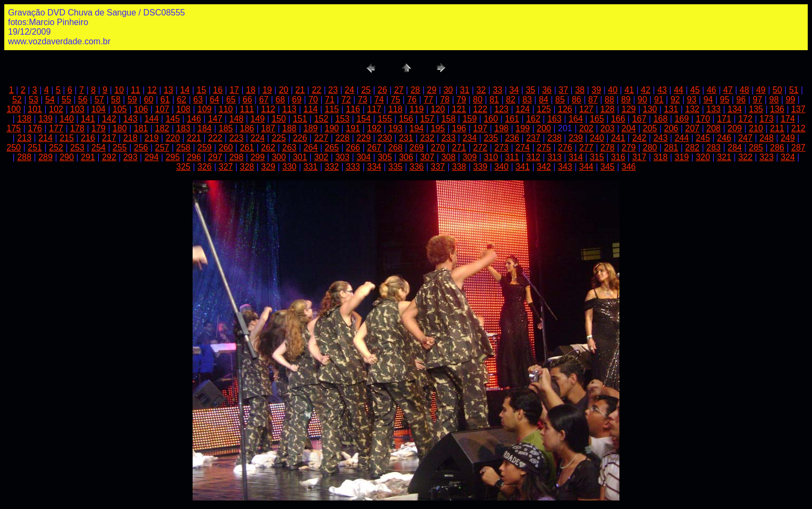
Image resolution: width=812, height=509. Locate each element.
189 (311, 128)
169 (682, 119)
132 (692, 109)
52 (17, 100)
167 (639, 119)
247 (746, 138)
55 (67, 100)
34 (514, 90)
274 (523, 148)
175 (14, 128)
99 (791, 100)
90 (642, 100)
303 (342, 157)
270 (438, 148)
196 (459, 128)
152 (321, 119)
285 (756, 148)
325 (183, 167)
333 (353, 167)
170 (703, 119)
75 (395, 100)
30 (448, 90)
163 (555, 119)
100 (14, 109)
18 (251, 90)
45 (695, 90)
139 (46, 119)
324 (788, 157)
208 (714, 128)
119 (417, 109)
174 (788, 119)
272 (480, 148)
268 (396, 148)
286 (777, 148)
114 (311, 109)
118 (396, 109)
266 (353, 148)
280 (650, 148)
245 (703, 138)
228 (342, 138)
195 (438, 128)
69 (297, 100)
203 (607, 128)
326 (205, 167)
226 (300, 138)
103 (78, 109)
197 (480, 128)
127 (587, 109)
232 (427, 138)
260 (226, 148)
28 (415, 90)
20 (284, 90)
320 (703, 157)
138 (24, 119)
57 (99, 100)
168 (661, 119)
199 (523, 128)
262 (268, 148)
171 (724, 119)
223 (237, 138)
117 (374, 109)
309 (470, 157)
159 (470, 119)
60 (149, 100)
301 (300, 157)
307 (427, 157)
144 (152, 119)
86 (577, 100)
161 (512, 119)
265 (332, 148)
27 (399, 90)
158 (448, 119)
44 (679, 90)
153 (342, 119)
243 (661, 138)
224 (257, 138)
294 (152, 157)
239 (576, 138)
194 (417, 128)
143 (130, 119)
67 (264, 100)
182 (162, 128)
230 (385, 138)
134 (735, 109)
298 (237, 157)
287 (798, 148)
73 (363, 100)
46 (712, 90)
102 (56, 109)
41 (629, 90)
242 (639, 138)
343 (565, 167)
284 (735, 148)
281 (671, 148)
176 (35, 128)
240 (597, 138)
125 (544, 109)
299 (257, 157)
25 (366, 90)
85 (560, 100)
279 (629, 148)
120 (438, 109)
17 (234, 90)
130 (650, 109)
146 (194, 119)
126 (565, 109)
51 (794, 90)
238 (555, 138)
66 (248, 100)
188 (289, 128)
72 (346, 100)
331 (311, 167)
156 (406, 119)
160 (491, 119)
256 (141, 148)
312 (533, 157)
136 (777, 109)
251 (35, 148)
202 (587, 128)
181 (141, 128)
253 (78, 148)
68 (280, 100)
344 (587, 167)
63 (198, 100)
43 (662, 90)
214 (46, 138)
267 (374, 148)
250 (14, 148)
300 (279, 157)
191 (353, 128)
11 (136, 90)
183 (183, 128)
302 (321, 157)
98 (774, 100)
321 (724, 157)
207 (692, 128)
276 (565, 148)
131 (671, 109)
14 (185, 90)
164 (576, 119)
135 (756, 109)
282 (692, 148)
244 (682, 138)
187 (268, 128)
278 (607, 148)
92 (675, 100)
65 (231, 100)
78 (445, 100)
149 (257, 119)
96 (741, 100)
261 (247, 148)
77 (428, 100)
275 (544, 148)
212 (798, 128)
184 (205, 128)
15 (202, 90)
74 (379, 100)
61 (165, 100)
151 (300, 119)
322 (746, 157)
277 (587, 148)
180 (120, 128)
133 (714, 109)
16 (218, 90)
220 (173, 138)
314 (576, 157)
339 (480, 167)
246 (724, 138)
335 (396, 167)
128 (607, 109)
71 (330, 100)
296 (194, 157)
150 (279, 119)
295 (173, 157)
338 (459, 167)
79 (461, 100)
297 (215, 157)
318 (661, 157)
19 (267, 90)
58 (116, 100)
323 (766, 157)
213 (24, 138)
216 (88, 138)
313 (555, 157)
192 (374, 128)
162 (533, 119)
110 (226, 109)
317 (639, 157)
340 (502, 167)
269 (417, 148)
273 (502, 148)
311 (512, 157)
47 (728, 90)
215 (67, 138)
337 (438, 167)
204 (629, 128)
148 (237, 119)
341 (523, 167)
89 (626, 100)
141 (88, 119)
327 (226, 167)
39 (596, 90)
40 (613, 90)
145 (173, 119)
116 (353, 109)
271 (459, 148)
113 (289, 109)
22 (316, 90)
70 (313, 100)
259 (205, 148)
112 (268, 109)
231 (406, 138)
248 (766, 138)
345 (607, 167)
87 (593, 100)
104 (98, 109)
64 (214, 100)
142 (109, 119)
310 (491, 157)
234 (470, 138)
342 (544, 167)
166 (618, 119)
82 (511, 100)
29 (432, 90)
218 (130, 138)
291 (88, 157)
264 (311, 148)
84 (544, 100)
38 (580, 90)
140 (67, 119)
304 (364, 157)
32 (481, 90)
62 (181, 100)
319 (682, 157)
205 (650, 128)
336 (417, 167)
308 (448, 157)
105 (120, 109)
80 (478, 100)
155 (385, 119)
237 (533, 138)
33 (498, 90)
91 (659, 100)
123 (502, 109)
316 (618, 157)
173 (766, 119)
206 (671, 128)
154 (364, 119)
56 (83, 100)
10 (119, 90)
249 (788, 138)
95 (725, 100)
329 (268, 167)
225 (279, 138)
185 (226, 128)
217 (109, 138)
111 (247, 109)
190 (332, 128)
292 (109, 157)
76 (412, 100)
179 (98, 128)
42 (646, 90)
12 (152, 90)
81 (494, 100)
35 (530, 90)
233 (448, 138)
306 (406, 157)
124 (523, 109)
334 (374, 167)
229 (364, 138)
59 (132, 100)
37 (563, 90)
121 (459, 109)
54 (50, 100)
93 (692, 100)
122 (480, 109)
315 (597, 157)
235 (491, 138)
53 (34, 100)
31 (465, 90)
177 (56, 128)
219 (152, 138)
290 (67, 157)
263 (289, 148)
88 (609, 100)
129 (629, 109)
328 (247, 167)
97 (758, 100)
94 (708, 100)
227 (321, 138)
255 (120, 148)
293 (130, 157)
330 (289, 167)
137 (798, 109)
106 (141, 109)
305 (385, 157)
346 (629, 167)
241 (618, 138)
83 (527, 100)
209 (735, 128)
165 (597, 119)
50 (777, 90)
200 (544, 128)
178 (78, 128)
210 (756, 128)
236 (512, 138)
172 (746, 119)
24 (349, 90)
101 (35, 109)
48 (744, 90)
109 (205, 109)
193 (396, 128)
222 (215, 138)
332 (332, 167)
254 (98, 148)
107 (162, 109)
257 (162, 148)
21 (300, 90)
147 (215, 119)
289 (46, 157)
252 (56, 148)
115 (332, 109)
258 (183, 148)
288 (24, 157)
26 (383, 90)
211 (777, 128)
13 (169, 90)
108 (183, 109)
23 (333, 90)
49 (761, 90)
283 (714, 148)
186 (247, 128)
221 (194, 138)
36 (547, 90)
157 (427, 119)
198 (502, 128)
